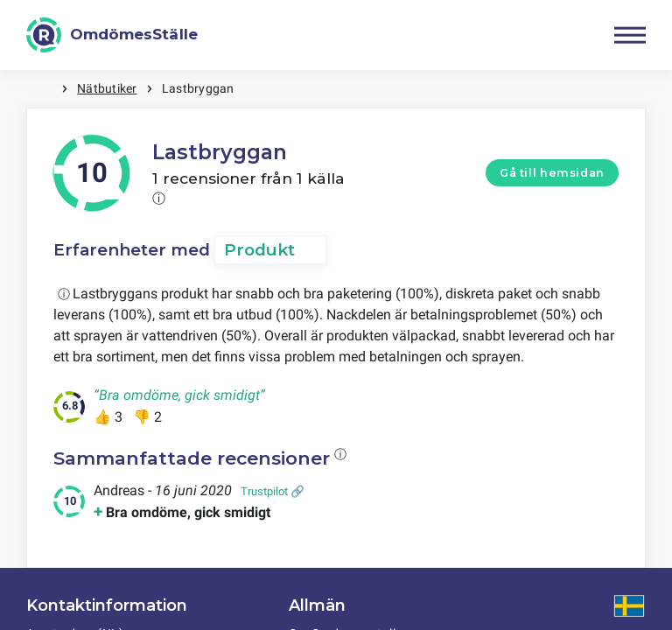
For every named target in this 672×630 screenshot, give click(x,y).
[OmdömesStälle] (112, 35)
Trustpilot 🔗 (273, 491)
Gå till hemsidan (552, 173)
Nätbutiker (107, 88)
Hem (44, 89)
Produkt (259, 250)
